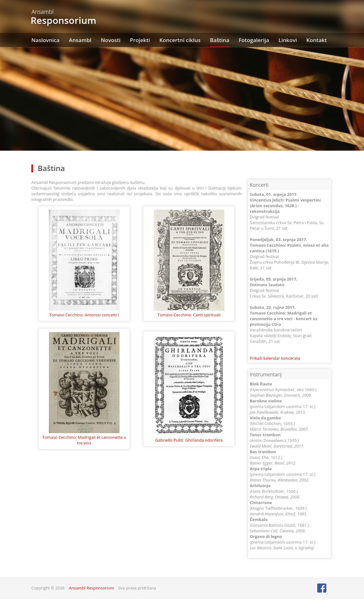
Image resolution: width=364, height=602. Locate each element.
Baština (219, 40)
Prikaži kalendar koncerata (275, 358)
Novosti (111, 40)
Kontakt (316, 40)
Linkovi (288, 40)
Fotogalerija (254, 40)
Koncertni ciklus (180, 40)
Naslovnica (45, 40)
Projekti (140, 40)
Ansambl (80, 40)
